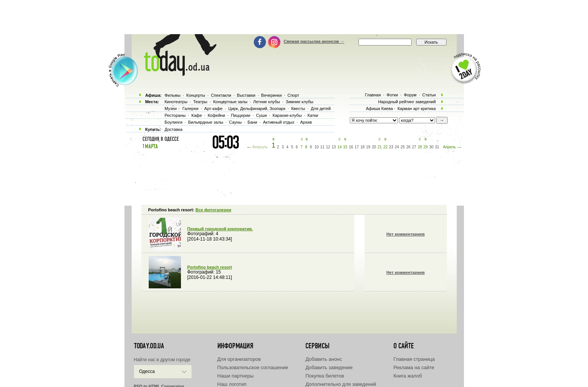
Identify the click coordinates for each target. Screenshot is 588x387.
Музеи (171, 109)
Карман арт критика (417, 109)
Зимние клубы (300, 102)
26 (408, 147)
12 (328, 147)
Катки (313, 115)
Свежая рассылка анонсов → (314, 41)
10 (317, 147)
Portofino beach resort (210, 267)
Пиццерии (241, 115)
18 (362, 147)
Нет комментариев (405, 234)
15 (345, 147)
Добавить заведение (329, 367)
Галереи (190, 109)
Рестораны (175, 115)
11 (322, 147)
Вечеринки (271, 95)
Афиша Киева (379, 109)
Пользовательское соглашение (253, 367)
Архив (306, 122)
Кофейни (216, 115)
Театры (200, 102)
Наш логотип (232, 384)
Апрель (450, 147)
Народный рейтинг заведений (407, 102)
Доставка (174, 129)
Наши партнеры (236, 376)
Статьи (429, 95)
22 (385, 147)
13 (334, 147)
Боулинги (174, 122)
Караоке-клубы (287, 115)
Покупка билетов (325, 376)
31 (437, 147)
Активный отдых (279, 122)
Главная (373, 95)
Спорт (293, 95)
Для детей (321, 109)
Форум (410, 95)
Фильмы (173, 95)
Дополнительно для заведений (341, 384)
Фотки (392, 95)
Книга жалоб (408, 376)
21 (380, 147)
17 (357, 147)
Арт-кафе (213, 109)
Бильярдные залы (206, 122)
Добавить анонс (324, 359)
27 (414, 147)
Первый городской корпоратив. (220, 229)
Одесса (147, 371)
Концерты (196, 95)
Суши (261, 115)
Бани (252, 122)
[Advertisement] (294, 17)
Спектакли (221, 95)
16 (351, 147)
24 (397, 147)
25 (403, 147)
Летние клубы (266, 102)
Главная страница (414, 359)
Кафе (197, 115)
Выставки (246, 95)
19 (368, 147)
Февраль (260, 147)
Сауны (236, 122)
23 (391, 147)
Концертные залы (230, 102)
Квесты (298, 109)
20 (374, 147)
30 (431, 147)
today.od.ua (149, 346)
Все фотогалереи (213, 210)
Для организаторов (239, 359)
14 (339, 147)
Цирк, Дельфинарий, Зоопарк (257, 109)
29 (425, 147)
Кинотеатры (176, 102)
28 (420, 147)
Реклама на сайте (414, 367)
